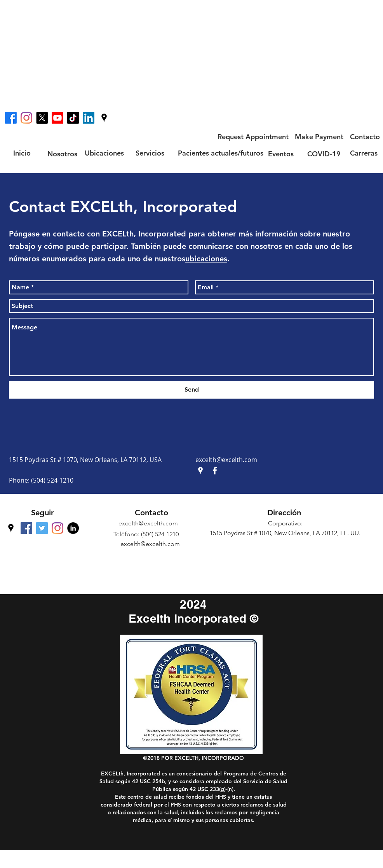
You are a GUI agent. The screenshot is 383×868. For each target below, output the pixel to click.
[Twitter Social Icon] (42, 528)
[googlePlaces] (104, 118)
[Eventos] (281, 154)
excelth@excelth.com (226, 460)
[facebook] (11, 118)
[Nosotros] (62, 154)
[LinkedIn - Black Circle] (73, 528)
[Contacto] (365, 137)
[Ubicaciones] (104, 153)
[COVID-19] (324, 154)
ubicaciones (206, 259)
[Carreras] (364, 153)
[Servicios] (150, 153)
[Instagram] (26, 118)
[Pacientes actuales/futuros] (221, 153)
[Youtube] (57, 118)
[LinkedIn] (89, 118)
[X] (42, 118)
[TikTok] (73, 118)
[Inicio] (22, 153)
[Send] (191, 390)
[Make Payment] (319, 137)
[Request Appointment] (253, 137)
